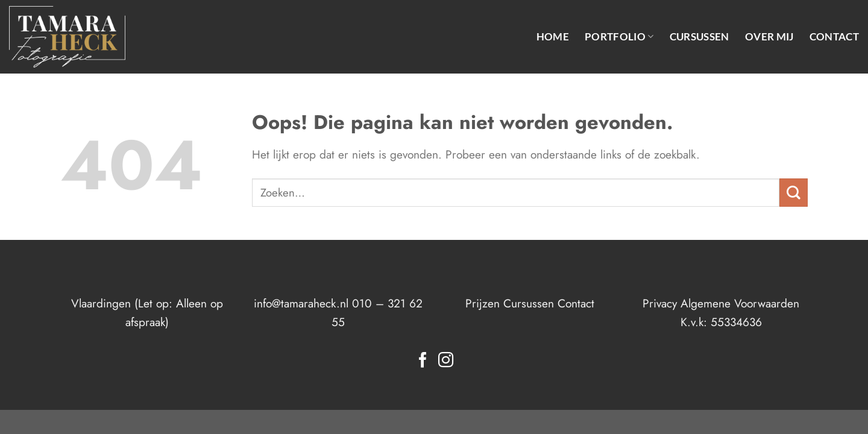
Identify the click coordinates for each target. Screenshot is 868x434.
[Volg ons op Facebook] (422, 361)
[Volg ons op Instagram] (445, 361)
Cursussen (700, 36)
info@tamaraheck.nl (301, 303)
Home (553, 36)
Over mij (769, 36)
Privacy (660, 303)
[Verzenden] (794, 193)
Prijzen (483, 303)
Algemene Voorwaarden (740, 303)
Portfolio (619, 36)
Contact (834, 36)
